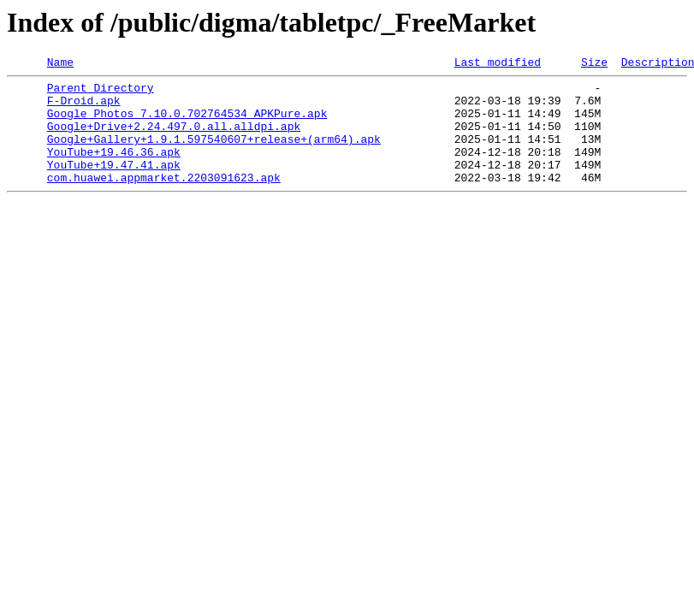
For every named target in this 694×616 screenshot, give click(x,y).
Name (60, 64)
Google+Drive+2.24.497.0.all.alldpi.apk (174, 139)
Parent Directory (101, 92)
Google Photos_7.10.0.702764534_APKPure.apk (187, 123)
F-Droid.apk (84, 108)
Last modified (498, 64)
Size (594, 64)
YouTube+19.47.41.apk (114, 185)
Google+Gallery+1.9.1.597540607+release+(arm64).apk (214, 154)
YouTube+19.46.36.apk (114, 169)
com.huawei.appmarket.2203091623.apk (164, 200)
